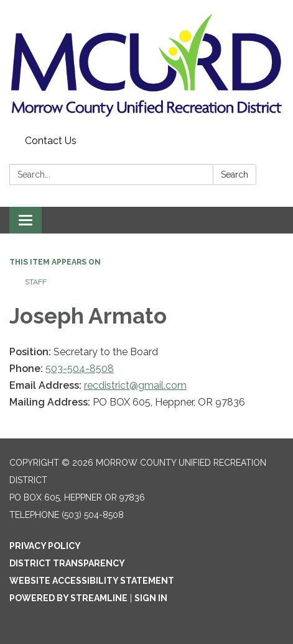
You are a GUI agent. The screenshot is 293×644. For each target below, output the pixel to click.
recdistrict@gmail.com (135, 385)
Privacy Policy (45, 546)
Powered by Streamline (68, 598)
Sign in (151, 598)
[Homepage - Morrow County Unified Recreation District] (146, 65)
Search (235, 175)
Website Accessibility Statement (92, 581)
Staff (36, 282)
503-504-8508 (80, 369)
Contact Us (51, 141)
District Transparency (67, 563)
